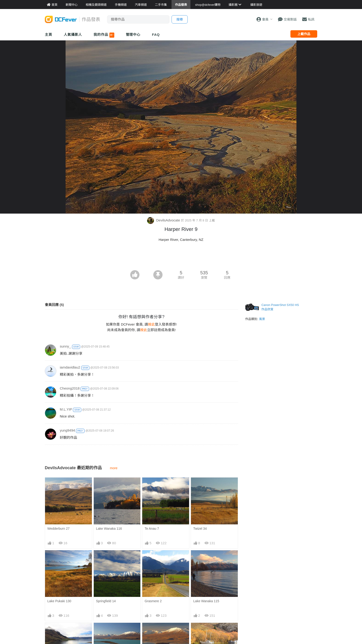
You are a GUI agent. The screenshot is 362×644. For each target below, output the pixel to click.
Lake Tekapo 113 (157, 631)
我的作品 (104, 35)
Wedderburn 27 (58, 529)
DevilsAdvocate (164, 220)
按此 (151, 324)
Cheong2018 (70, 388)
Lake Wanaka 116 (109, 529)
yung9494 (67, 430)
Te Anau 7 (152, 529)
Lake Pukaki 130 (59, 601)
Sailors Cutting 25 (206, 631)
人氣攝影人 (73, 35)
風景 (262, 319)
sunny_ (65, 346)
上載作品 (304, 34)
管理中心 (133, 35)
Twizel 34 (200, 529)
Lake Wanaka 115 (206, 601)
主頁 (48, 35)
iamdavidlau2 (70, 367)
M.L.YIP (66, 409)
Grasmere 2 (153, 601)
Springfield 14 (106, 601)
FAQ (156, 35)
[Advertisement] (181, 257)
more (114, 468)
